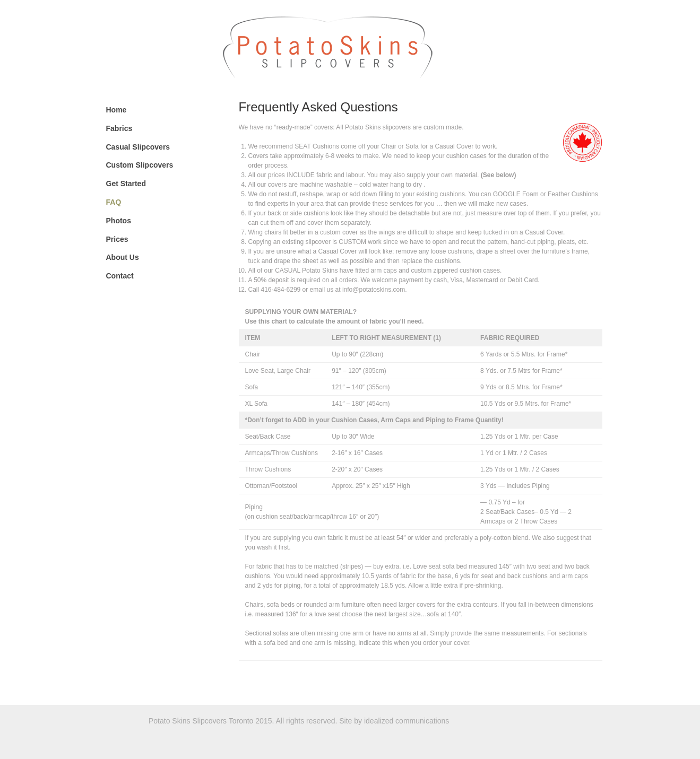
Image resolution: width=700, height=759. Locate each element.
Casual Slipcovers (138, 147)
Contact (120, 276)
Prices (117, 239)
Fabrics (119, 128)
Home (116, 110)
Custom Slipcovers (140, 165)
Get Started (126, 184)
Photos (119, 221)
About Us (123, 257)
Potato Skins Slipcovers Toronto (410, 46)
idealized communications (407, 721)
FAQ (114, 202)
